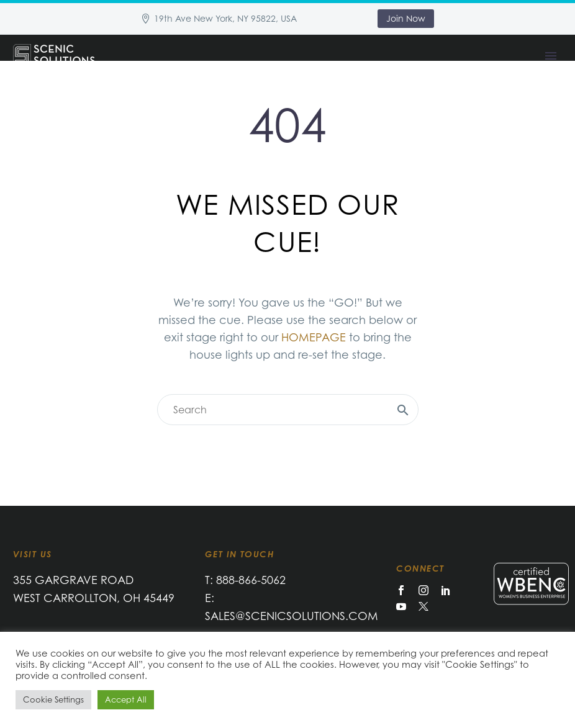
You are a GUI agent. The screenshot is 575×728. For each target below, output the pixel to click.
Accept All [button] (126, 699)
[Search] (288, 410)
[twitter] (423, 606)
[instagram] (423, 590)
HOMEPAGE (314, 337)
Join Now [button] (406, 18)
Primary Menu (551, 56)
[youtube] (401, 606)
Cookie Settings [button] (53, 699)
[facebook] (401, 590)
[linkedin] (446, 590)
